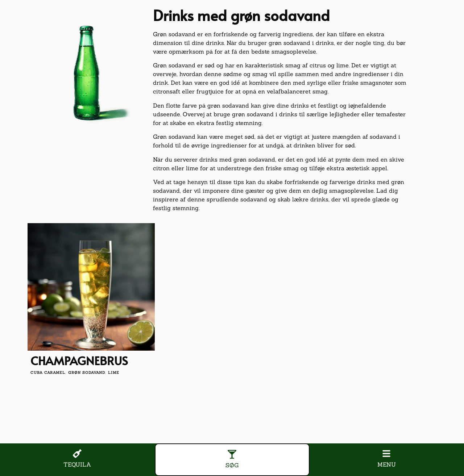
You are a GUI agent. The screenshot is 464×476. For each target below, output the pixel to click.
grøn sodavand (87, 373)
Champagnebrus (79, 360)
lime (114, 373)
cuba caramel (48, 373)
